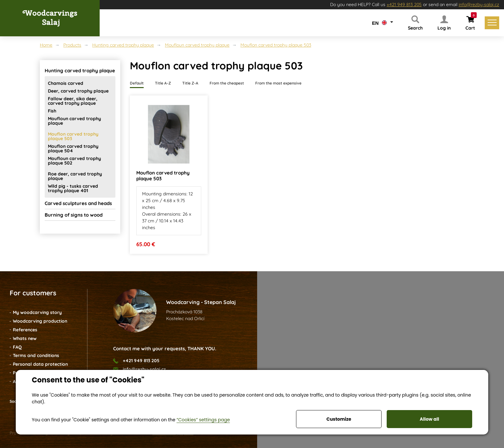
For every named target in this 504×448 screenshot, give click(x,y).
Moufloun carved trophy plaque (197, 45)
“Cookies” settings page (203, 420)
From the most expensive (278, 83)
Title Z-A (190, 83)
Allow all (429, 419)
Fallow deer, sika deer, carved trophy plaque (73, 101)
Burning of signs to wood (74, 215)
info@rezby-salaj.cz (479, 4)
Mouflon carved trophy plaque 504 (73, 148)
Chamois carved (66, 83)
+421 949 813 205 (404, 4)
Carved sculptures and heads (78, 203)
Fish (52, 111)
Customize (339, 419)
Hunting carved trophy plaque (123, 45)
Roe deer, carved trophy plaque (75, 176)
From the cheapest (227, 83)
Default (137, 83)
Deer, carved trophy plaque (78, 91)
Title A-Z (163, 83)
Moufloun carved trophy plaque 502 (74, 161)
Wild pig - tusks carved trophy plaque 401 (73, 188)
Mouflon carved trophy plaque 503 (276, 45)
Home (46, 45)
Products (72, 45)
